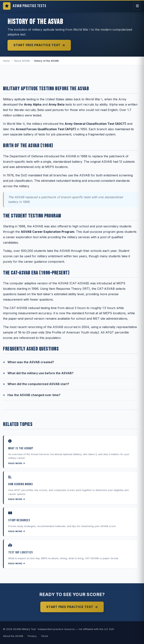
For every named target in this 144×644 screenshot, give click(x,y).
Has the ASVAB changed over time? (34, 395)
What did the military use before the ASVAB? (40, 373)
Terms (45, 636)
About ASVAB (22, 61)
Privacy (32, 636)
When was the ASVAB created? (31, 362)
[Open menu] (137, 6)
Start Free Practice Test (39, 45)
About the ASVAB (13, 636)
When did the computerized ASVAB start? (38, 384)
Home (6, 61)
